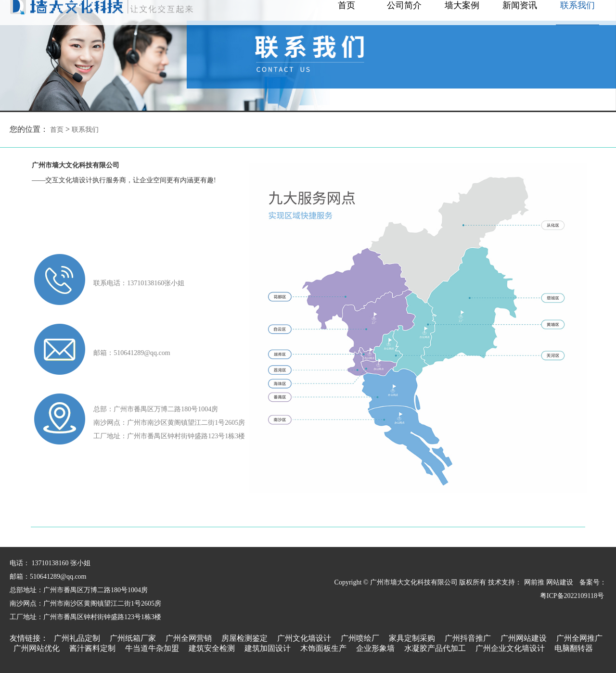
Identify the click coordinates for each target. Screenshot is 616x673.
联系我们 (85, 130)
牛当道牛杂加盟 (152, 648)
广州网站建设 (524, 638)
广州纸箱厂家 (133, 638)
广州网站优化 (37, 648)
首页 (57, 130)
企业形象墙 (375, 648)
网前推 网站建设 (549, 582)
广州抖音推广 (468, 638)
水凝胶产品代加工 (435, 648)
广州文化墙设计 (304, 638)
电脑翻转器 (574, 648)
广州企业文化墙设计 (510, 648)
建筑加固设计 (268, 648)
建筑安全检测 (212, 648)
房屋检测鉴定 (244, 638)
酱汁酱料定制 (92, 648)
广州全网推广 (579, 638)
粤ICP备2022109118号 (572, 596)
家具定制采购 (412, 638)
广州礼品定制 (77, 638)
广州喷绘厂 (360, 638)
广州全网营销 (189, 638)
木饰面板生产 (323, 648)
